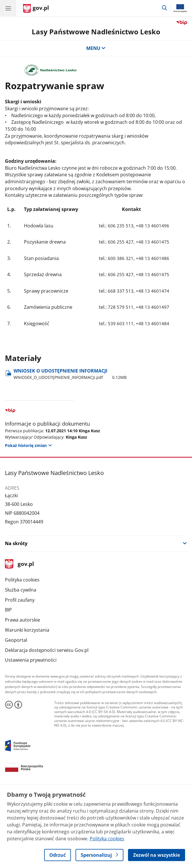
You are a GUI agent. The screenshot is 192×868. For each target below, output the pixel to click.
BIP (8, 610)
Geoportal (16, 640)
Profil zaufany (20, 600)
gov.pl (19, 564)
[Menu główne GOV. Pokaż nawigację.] (8, 8)
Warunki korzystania (27, 630)
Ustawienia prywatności (31, 660)
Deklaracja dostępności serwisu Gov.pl (47, 650)
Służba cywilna (21, 590)
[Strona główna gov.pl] (36, 9)
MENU (96, 48)
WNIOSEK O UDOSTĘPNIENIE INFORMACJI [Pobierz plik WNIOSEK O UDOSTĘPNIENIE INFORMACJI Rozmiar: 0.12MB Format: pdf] (70, 374)
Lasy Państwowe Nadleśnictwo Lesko (96, 32)
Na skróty (16, 543)
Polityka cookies (22, 580)
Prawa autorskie (22, 620)
